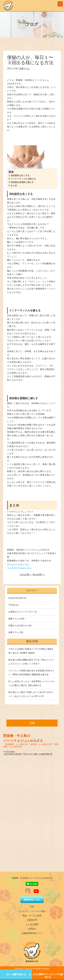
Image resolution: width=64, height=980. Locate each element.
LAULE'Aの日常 (16, 598)
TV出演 (12, 605)
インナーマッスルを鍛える (23, 179)
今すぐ (16, 975)
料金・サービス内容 (32, 916)
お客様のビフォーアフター (21, 612)
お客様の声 (32, 920)
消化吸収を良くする (20, 175)
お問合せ (32, 929)
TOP (32, 907)
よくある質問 (32, 924)
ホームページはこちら (18, 564)
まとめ (14, 185)
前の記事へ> (39, 575)
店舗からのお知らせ (18, 625)
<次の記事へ (25, 575)
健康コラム (14, 619)
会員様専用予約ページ (32, 933)
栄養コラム (25, 69)
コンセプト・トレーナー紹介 (32, 911)
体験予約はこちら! (32, 900)
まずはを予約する (48, 976)
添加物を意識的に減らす (22, 182)
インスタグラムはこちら (19, 568)
